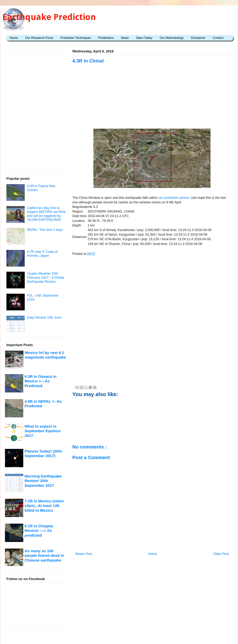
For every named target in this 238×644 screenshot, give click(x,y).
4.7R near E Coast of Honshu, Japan (42, 254)
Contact (218, 38)
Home (14, 38)
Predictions (106, 38)
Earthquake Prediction (49, 17)
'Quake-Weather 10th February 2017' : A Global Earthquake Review (45, 277)
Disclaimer (198, 38)
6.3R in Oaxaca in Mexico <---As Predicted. (40, 381)
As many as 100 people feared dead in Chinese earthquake (44, 556)
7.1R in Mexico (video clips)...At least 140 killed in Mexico (44, 506)
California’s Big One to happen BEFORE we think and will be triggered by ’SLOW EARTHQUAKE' (46, 214)
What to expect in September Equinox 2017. (43, 431)
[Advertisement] (152, 101)
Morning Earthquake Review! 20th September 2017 (43, 481)
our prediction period (174, 198)
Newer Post (84, 554)
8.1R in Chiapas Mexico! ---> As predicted (39, 531)
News (125, 38)
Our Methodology (172, 38)
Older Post (221, 554)
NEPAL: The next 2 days (45, 230)
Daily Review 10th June (44, 318)
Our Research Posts (39, 38)
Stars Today (144, 38)
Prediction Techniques (76, 38)
